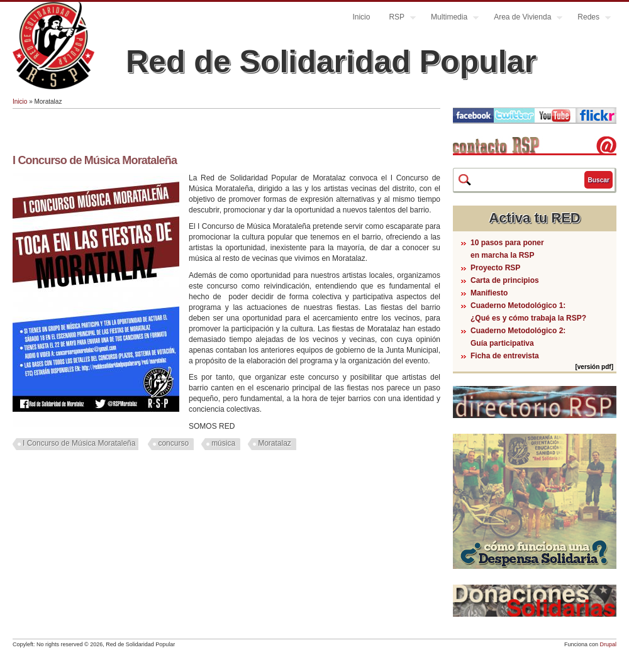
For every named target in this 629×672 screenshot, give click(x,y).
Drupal (608, 644)
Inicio (361, 17)
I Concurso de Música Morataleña (95, 160)
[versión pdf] (594, 367)
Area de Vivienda (523, 19)
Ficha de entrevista (505, 356)
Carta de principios (505, 280)
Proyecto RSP (495, 268)
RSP (398, 19)
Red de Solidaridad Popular (331, 62)
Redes (589, 19)
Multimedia (450, 19)
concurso (173, 443)
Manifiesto (489, 293)
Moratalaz (275, 443)
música (223, 443)
